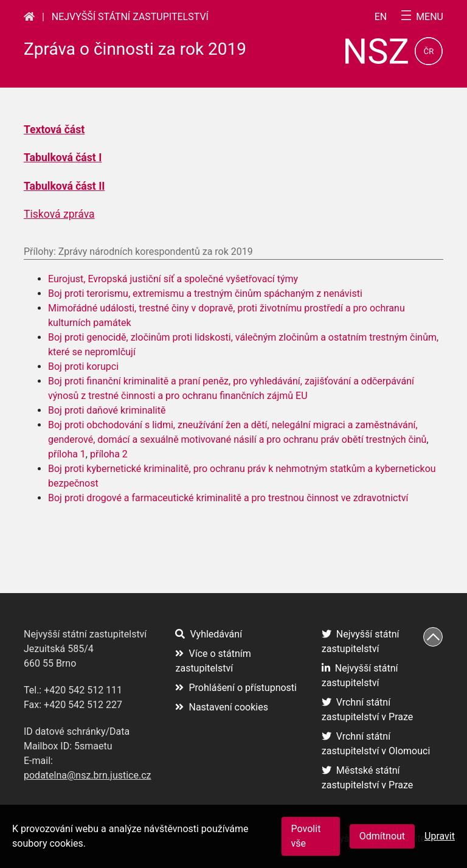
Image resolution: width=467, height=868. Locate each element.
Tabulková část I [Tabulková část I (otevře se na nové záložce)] (63, 158)
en (381, 17)
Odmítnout (382, 836)
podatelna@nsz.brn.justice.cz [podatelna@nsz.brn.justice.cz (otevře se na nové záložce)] (87, 775)
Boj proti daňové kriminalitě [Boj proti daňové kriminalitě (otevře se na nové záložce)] (107, 410)
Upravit (440, 836)
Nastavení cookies (221, 707)
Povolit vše (306, 836)
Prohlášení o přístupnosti (236, 688)
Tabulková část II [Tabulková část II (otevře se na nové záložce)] (64, 186)
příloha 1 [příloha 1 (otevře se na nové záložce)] (67, 454)
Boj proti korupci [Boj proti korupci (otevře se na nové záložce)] (83, 366)
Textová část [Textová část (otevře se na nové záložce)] (54, 130)
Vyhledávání (209, 634)
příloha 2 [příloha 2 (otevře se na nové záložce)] (109, 454)
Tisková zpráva (59, 214)
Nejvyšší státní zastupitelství (130, 17)
